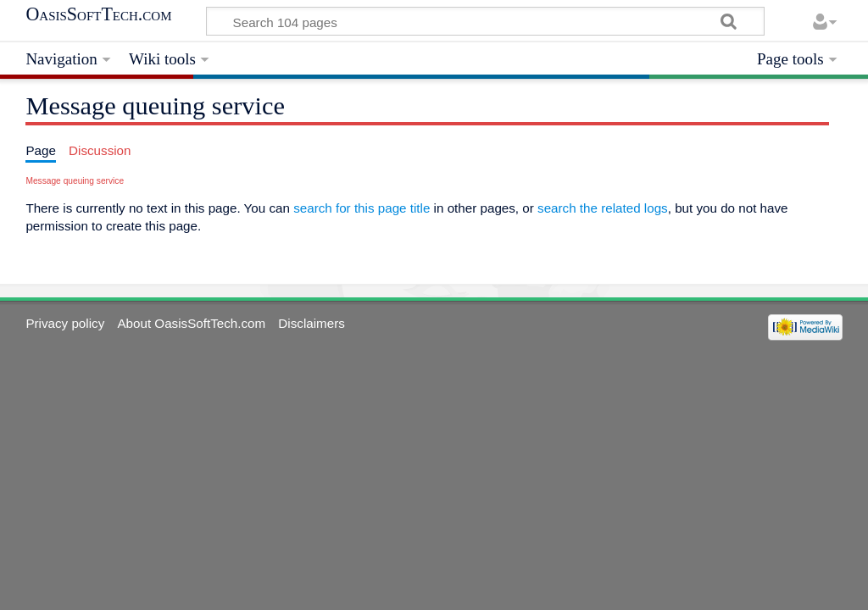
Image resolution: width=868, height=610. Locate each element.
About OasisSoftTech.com (191, 323)
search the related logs (603, 208)
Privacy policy (65, 323)
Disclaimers (311, 323)
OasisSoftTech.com (98, 14)
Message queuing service (75, 181)
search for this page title (362, 208)
